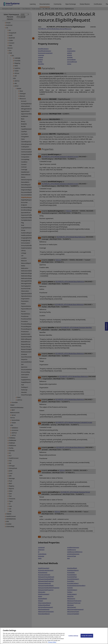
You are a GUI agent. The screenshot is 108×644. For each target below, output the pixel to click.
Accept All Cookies (87, 637)
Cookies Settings (73, 637)
